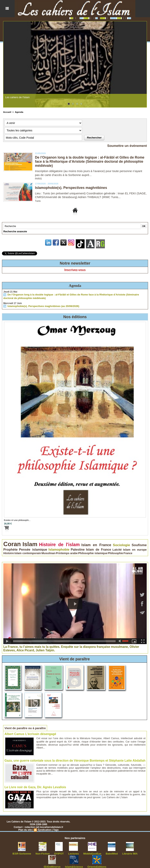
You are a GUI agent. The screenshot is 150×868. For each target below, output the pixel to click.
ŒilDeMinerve (136, 849)
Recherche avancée (14, 231)
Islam (24, 542)
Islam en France (74, 543)
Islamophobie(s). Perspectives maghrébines (72, 188)
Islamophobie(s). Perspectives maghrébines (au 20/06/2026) (41, 306)
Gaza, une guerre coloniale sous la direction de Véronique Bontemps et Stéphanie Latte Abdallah (72, 756)
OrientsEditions (85, 862)
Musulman (111, 547)
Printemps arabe (125, 547)
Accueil (7, 112)
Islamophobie (11, 547)
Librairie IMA (117, 849)
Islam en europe (66, 547)
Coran (10, 542)
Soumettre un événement (126, 146)
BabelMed (100, 849)
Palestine (25, 547)
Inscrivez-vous (75, 270)
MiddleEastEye (81, 849)
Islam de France (40, 547)
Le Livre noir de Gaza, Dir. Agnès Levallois (34, 782)
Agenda (18, 112)
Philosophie (20, 549)
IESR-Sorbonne (15, 849)
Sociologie (93, 543)
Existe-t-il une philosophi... (15, 519)
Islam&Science (64, 862)
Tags (56, 825)
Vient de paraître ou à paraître (27, 724)
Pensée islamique (136, 543)
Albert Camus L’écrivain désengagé (29, 730)
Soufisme (106, 543)
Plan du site (25, 825)
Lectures (64, 849)
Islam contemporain (95, 547)
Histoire (80, 547)
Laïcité (54, 547)
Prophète (118, 543)
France (29, 549)
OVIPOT (50, 849)
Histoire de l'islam (46, 543)
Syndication (44, 825)
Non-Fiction (34, 849)
